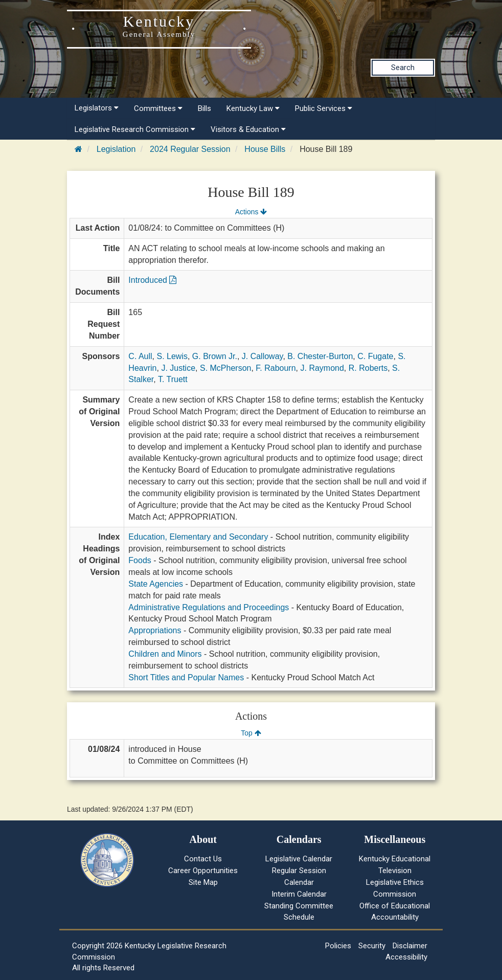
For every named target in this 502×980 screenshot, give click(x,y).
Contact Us (203, 859)
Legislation (116, 149)
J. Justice (178, 368)
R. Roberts (368, 368)
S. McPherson (225, 368)
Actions (251, 212)
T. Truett (173, 379)
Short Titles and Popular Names (186, 677)
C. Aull (140, 356)
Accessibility (406, 957)
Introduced (152, 280)
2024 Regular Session (190, 149)
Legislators (97, 108)
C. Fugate (375, 356)
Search (403, 68)
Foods (140, 560)
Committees (158, 108)
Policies (338, 946)
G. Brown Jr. (215, 356)
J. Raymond (322, 368)
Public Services (324, 108)
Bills (204, 108)
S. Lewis (172, 356)
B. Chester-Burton (320, 356)
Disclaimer (410, 946)
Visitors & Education (248, 129)
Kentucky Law (253, 108)
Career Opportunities (203, 871)
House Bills (265, 149)
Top (251, 733)
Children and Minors (165, 654)
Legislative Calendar (299, 859)
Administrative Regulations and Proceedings (209, 607)
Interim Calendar (299, 894)
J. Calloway (263, 356)
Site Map (203, 882)
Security (372, 946)
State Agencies (156, 584)
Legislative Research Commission (135, 129)
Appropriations (155, 630)
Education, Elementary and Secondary (198, 537)
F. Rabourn (276, 368)
